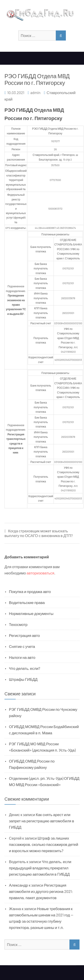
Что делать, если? (25, 668)
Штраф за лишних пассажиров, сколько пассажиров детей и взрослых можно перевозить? (44, 844)
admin (35, 92)
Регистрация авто (24, 635)
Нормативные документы (31, 613)
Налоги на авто (22, 657)
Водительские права (27, 602)
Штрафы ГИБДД (23, 679)
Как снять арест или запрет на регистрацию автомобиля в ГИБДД (42, 821)
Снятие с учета (22, 646)
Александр (18, 885)
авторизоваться (40, 573)
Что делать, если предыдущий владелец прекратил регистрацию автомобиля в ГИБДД (40, 868)
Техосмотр (18, 624)
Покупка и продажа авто (30, 591)
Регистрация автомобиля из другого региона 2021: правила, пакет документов (41, 891)
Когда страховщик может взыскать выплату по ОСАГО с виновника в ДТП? (39, 533)
